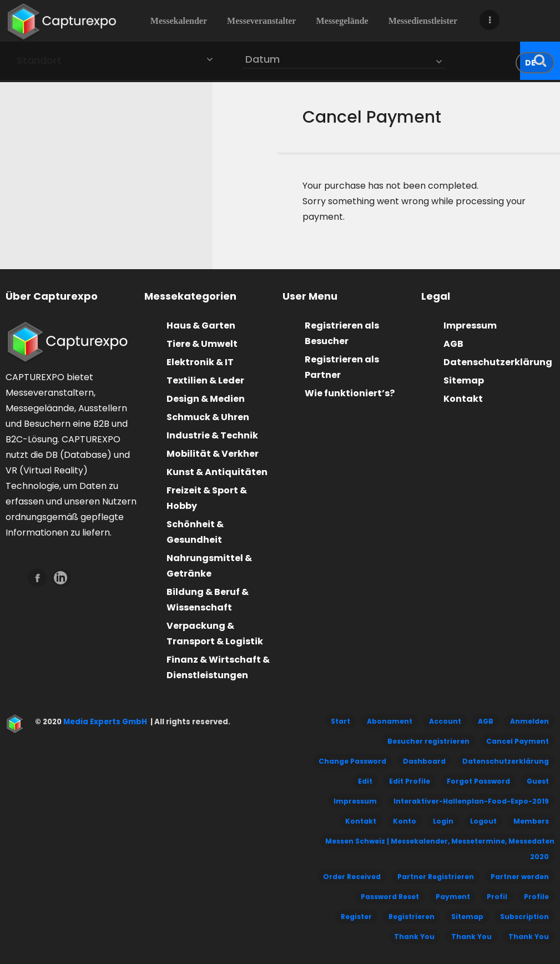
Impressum (470, 325)
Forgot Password (478, 781)
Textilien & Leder (205, 380)
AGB (453, 344)
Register (356, 917)
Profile (536, 897)
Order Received (352, 877)
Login (443, 821)
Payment (453, 897)
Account (445, 721)
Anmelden (529, 721)
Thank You (414, 937)
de (530, 63)
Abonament (390, 721)
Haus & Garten (201, 325)
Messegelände (342, 21)
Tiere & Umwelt (202, 344)
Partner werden (520, 877)
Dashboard (424, 761)
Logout (483, 821)
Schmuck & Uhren (208, 417)
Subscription (524, 917)
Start (340, 721)
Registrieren (412, 917)
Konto (405, 821)
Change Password (352, 761)
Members (531, 821)
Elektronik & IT (200, 362)
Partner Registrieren (436, 877)
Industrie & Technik (212, 435)
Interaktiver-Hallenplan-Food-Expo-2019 (471, 801)
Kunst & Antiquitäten (217, 472)
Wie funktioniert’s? (350, 393)
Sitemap (464, 380)
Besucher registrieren (428, 741)
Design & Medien (206, 399)
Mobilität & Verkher (213, 454)
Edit (365, 781)
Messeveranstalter (261, 21)
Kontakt (463, 399)
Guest (538, 781)
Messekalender (179, 21)
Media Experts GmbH (104, 722)
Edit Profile (410, 781)
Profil (497, 897)
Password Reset (390, 897)
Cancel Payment (518, 741)
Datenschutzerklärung (498, 362)
